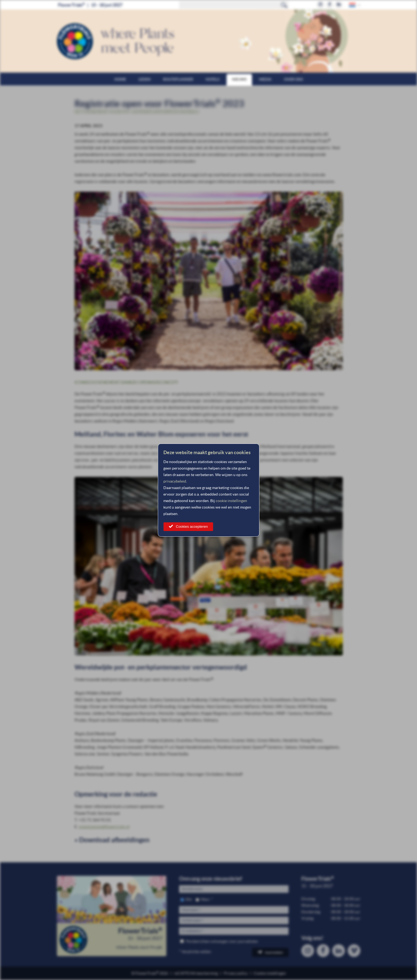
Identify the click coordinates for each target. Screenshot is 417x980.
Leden (145, 79)
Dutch (353, 5)
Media (265, 79)
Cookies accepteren (192, 527)
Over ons (293, 79)
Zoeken (284, 5)
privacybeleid (175, 481)
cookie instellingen (231, 501)
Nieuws (239, 79)
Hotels (213, 79)
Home (120, 79)
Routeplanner (178, 79)
